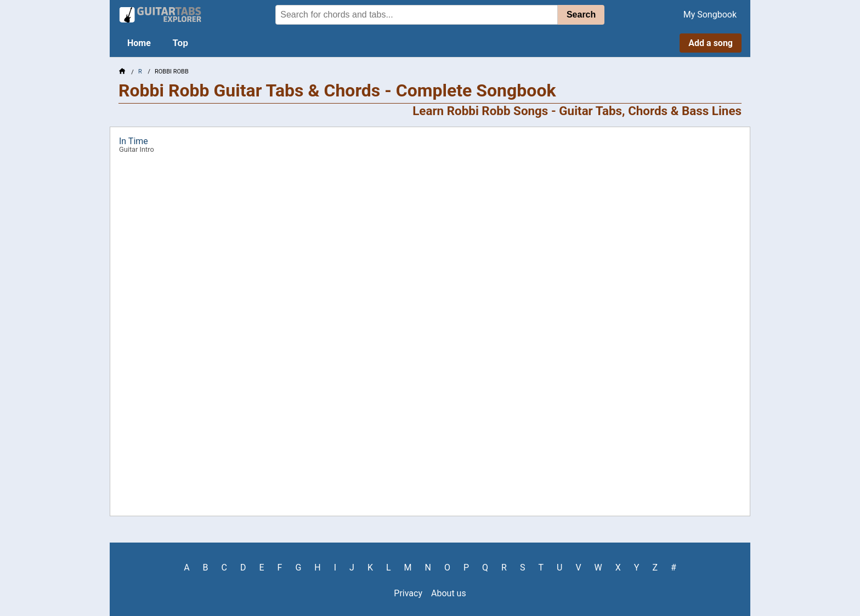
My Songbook (710, 15)
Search (581, 15)
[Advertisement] (53, 173)
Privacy (408, 593)
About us (449, 593)
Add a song (711, 43)
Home (139, 43)
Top (180, 43)
